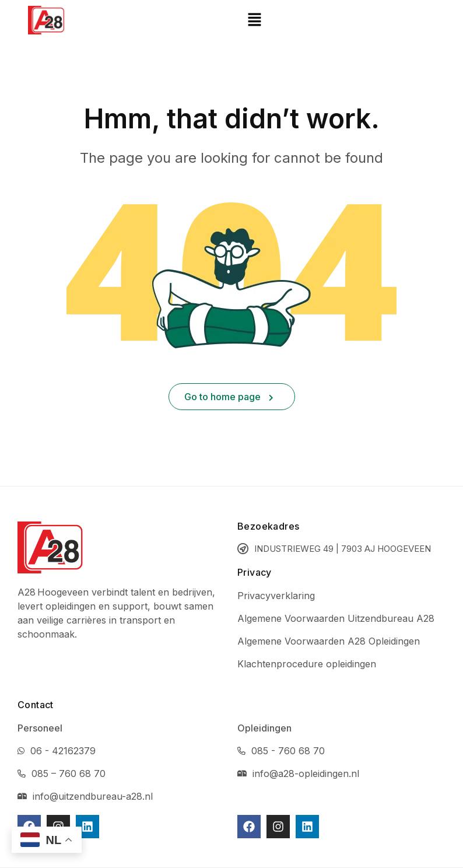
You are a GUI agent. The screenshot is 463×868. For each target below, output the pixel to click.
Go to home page (229, 397)
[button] (255, 20)
